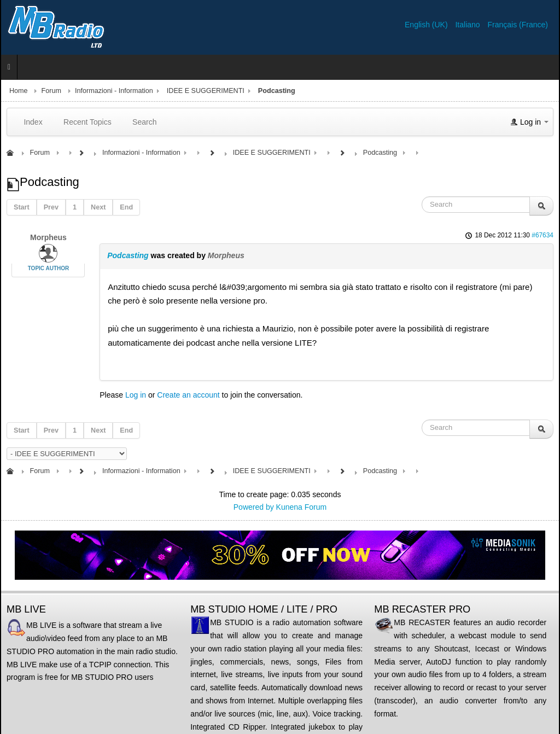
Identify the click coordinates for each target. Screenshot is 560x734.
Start (22, 207)
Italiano (468, 25)
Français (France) (518, 25)
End (126, 207)
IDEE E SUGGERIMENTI (206, 91)
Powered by (254, 507)
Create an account (188, 395)
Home (19, 91)
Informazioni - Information (114, 91)
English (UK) (427, 25)
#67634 (542, 235)
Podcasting (128, 255)
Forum (51, 91)
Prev (51, 207)
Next (98, 207)
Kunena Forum (302, 507)
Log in (136, 395)
